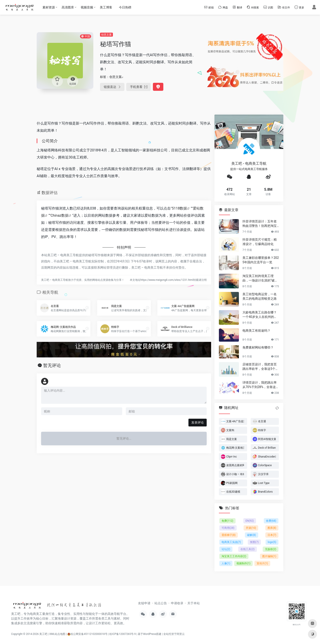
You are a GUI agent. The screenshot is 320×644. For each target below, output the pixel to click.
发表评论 (198, 422)
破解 (251, 535)
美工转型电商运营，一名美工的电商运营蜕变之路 (260, 296)
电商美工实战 (231, 542)
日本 (272, 535)
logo (272, 542)
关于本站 (194, 603)
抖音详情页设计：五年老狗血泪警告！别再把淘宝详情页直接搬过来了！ (260, 224)
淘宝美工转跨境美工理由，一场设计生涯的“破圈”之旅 (261, 278)
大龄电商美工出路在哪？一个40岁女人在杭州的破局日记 (260, 315)
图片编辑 (269, 556)
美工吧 (43, 634)
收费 (271, 521)
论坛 (226, 549)
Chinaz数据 (59, 215)
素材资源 (49, 7)
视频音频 (87, 7)
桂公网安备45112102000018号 (87, 634)
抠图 (254, 542)
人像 (226, 563)
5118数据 (179, 208)
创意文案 (106, 35)
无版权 (271, 549)
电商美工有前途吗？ (256, 330)
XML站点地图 (57, 634)
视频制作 (243, 563)
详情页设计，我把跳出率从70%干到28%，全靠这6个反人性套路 (260, 385)
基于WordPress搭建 (150, 634)
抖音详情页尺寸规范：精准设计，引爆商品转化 (260, 242)
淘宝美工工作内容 (234, 556)
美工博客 (106, 7)
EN (250, 521)
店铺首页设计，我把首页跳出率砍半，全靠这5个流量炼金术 (260, 367)
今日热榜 (125, 7)
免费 (227, 521)
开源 (251, 528)
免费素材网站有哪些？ (258, 347)
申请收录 (177, 603)
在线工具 (247, 549)
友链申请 (144, 603)
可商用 (228, 528)
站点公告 (161, 603)
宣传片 (262, 563)
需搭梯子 (229, 535)
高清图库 (68, 7)
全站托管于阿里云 (174, 634)
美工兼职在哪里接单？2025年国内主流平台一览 (261, 260)
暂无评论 (52, 365)
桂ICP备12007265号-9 (123, 634)
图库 (272, 528)
